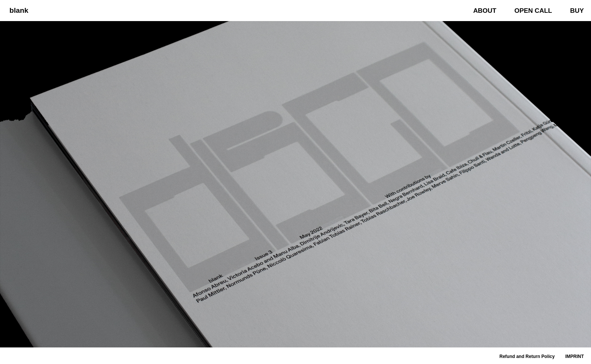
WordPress (59, 354)
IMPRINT (575, 356)
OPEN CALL (533, 11)
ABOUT (485, 11)
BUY (577, 11)
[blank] (17, 10)
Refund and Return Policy (527, 356)
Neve (11, 354)
